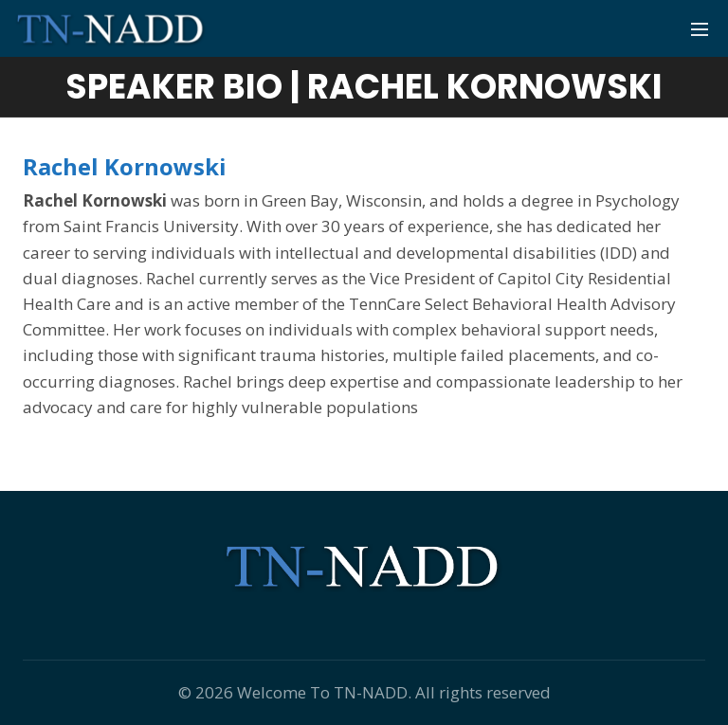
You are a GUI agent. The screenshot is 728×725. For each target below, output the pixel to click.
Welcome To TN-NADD (322, 692)
